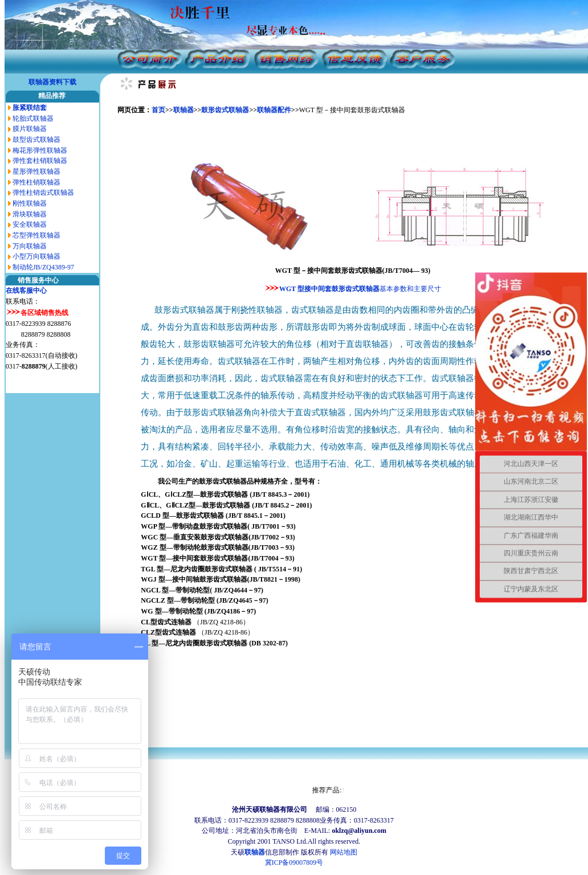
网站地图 (344, 852)
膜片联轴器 (30, 129)
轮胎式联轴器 (33, 118)
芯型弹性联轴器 (36, 235)
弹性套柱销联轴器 (40, 161)
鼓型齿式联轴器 (36, 140)
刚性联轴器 (30, 203)
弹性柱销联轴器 (36, 182)
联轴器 (183, 110)
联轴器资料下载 (52, 82)
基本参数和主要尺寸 (410, 289)
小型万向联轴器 (36, 256)
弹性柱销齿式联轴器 (43, 193)
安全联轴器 (30, 224)
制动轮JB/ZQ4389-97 (43, 267)
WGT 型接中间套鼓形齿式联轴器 (329, 289)
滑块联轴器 (30, 214)
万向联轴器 (30, 246)
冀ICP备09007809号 (294, 862)
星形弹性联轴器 (36, 171)
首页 (158, 110)
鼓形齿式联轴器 (225, 110)
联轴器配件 (274, 110)
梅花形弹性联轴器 (40, 150)
